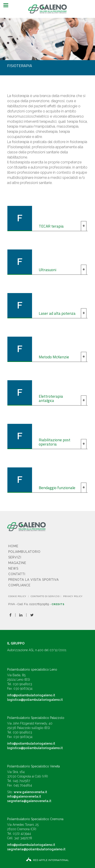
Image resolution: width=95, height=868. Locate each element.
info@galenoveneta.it (24, 796)
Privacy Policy (73, 596)
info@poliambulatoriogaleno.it (31, 695)
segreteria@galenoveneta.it (29, 801)
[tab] (47, 219)
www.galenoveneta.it (30, 792)
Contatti (17, 574)
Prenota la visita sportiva (33, 580)
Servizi (15, 557)
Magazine (17, 563)
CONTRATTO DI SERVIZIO (45, 596)
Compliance (19, 585)
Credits (58, 604)
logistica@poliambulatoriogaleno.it (35, 700)
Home (13, 546)
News (13, 568)
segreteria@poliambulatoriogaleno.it (36, 849)
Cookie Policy (17, 596)
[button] (47, 219)
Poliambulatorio (24, 552)
